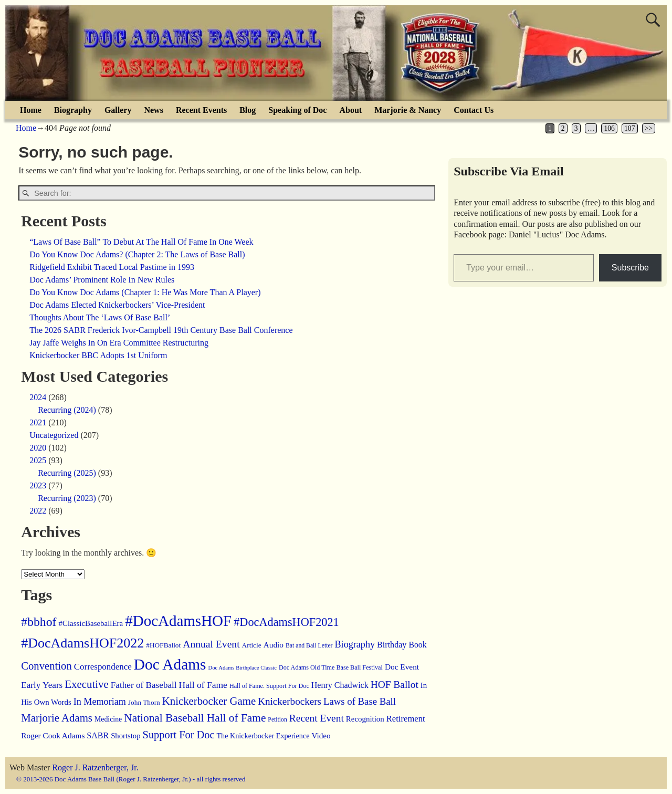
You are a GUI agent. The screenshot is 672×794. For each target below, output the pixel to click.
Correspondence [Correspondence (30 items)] (103, 667)
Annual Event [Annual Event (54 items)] (211, 644)
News (153, 110)
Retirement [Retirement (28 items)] (406, 719)
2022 (38, 511)
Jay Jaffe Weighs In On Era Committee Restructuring (119, 343)
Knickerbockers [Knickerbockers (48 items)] (290, 701)
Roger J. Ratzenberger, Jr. (95, 767)
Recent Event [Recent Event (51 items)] (317, 718)
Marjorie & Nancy (408, 110)
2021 (38, 422)
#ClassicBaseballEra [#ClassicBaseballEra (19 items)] (91, 623)
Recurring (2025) (67, 473)
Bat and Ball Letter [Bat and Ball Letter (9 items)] (309, 646)
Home (31, 110)
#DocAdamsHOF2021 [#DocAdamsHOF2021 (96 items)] (286, 622)
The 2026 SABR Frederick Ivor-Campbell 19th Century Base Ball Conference (161, 330)
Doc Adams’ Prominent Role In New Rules (102, 280)
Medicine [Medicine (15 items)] (108, 719)
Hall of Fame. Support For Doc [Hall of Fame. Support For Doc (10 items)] (269, 686)
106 (609, 128)
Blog (248, 110)
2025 (38, 460)
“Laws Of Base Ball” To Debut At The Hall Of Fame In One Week (141, 242)
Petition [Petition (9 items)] (277, 720)
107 (629, 128)
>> (649, 128)
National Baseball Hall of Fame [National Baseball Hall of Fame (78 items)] (195, 718)
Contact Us (474, 110)
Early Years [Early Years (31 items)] (42, 685)
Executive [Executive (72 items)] (87, 684)
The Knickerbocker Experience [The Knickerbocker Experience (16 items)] (263, 736)
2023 (38, 485)
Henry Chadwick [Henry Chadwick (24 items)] (340, 685)
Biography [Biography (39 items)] (355, 644)
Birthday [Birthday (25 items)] (392, 645)
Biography (73, 110)
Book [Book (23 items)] (417, 645)
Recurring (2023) (67, 498)
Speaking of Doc (297, 110)
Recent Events (201, 110)
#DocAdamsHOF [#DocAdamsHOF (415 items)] (178, 621)
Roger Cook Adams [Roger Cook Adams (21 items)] (53, 735)
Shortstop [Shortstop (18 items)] (125, 736)
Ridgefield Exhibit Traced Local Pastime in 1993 (112, 267)
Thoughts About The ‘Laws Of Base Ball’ (100, 317)
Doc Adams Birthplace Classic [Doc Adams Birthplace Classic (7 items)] (242, 668)
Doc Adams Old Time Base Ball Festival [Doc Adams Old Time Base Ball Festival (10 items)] (331, 667)
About (350, 110)
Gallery (118, 110)
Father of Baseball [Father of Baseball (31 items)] (144, 685)
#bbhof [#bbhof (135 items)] (39, 622)
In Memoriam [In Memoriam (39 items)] (100, 702)
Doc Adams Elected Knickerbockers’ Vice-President (117, 305)
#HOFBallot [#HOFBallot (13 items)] (163, 645)
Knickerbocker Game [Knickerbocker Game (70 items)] (209, 701)
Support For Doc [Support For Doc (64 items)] (179, 735)
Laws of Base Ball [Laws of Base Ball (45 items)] (360, 701)
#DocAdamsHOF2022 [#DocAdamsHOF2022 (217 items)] (82, 643)
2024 (38, 397)
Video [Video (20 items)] (321, 736)
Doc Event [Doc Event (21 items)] (402, 667)
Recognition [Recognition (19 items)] (365, 719)
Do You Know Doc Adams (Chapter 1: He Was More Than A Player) (145, 292)
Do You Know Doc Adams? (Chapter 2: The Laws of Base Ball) (137, 254)
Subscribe (630, 268)
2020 (38, 448)
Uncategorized (54, 435)
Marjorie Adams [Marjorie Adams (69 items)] (57, 718)
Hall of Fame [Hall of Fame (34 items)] (203, 685)
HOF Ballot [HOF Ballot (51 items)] (395, 685)
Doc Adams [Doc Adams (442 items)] (170, 664)
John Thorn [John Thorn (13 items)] (144, 702)
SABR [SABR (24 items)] (98, 735)
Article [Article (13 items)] (252, 645)
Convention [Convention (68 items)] (46, 666)
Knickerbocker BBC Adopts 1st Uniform (98, 355)
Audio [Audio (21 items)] (274, 645)
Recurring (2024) (67, 410)
